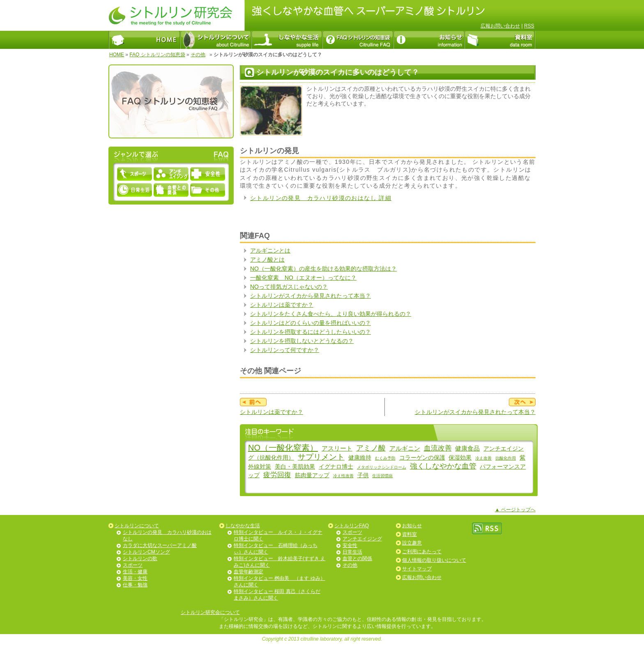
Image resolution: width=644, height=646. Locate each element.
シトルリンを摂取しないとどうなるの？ (302, 341)
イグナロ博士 (336, 467)
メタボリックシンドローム (382, 467)
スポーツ (133, 565)
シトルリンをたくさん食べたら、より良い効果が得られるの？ (331, 314)
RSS (529, 26)
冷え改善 (483, 458)
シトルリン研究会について (210, 612)
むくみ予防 (385, 458)
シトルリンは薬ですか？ (282, 305)
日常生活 (352, 552)
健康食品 (467, 448)
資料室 (409, 534)
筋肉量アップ (312, 475)
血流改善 (438, 448)
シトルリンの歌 (140, 559)
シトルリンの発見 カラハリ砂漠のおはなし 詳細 (321, 198)
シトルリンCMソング (146, 552)
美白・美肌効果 (295, 467)
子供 (363, 475)
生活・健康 (135, 572)
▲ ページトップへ (515, 510)
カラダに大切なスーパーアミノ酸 (160, 545)
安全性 (350, 545)
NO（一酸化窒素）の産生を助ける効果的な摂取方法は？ (323, 269)
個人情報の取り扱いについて (434, 560)
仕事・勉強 (135, 585)
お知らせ (412, 526)
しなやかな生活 (243, 526)
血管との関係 (357, 559)
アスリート (337, 448)
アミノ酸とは (267, 260)
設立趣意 (412, 543)
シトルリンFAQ (352, 526)
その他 (198, 55)
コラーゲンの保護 (422, 457)
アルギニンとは (270, 251)
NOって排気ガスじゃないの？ (289, 287)
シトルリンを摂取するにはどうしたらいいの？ (310, 332)
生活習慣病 (382, 476)
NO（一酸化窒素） (283, 448)
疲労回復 (277, 475)
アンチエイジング (362, 539)
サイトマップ (417, 569)
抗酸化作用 (506, 458)
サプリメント (321, 457)
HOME (117, 55)
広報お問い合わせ (500, 26)
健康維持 (360, 457)
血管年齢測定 (248, 572)
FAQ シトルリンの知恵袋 (157, 55)
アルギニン (405, 448)
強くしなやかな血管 (443, 466)
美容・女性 (135, 578)
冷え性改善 (343, 476)
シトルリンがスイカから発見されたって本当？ (310, 296)
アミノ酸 (371, 448)
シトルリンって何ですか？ (285, 350)
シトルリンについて (137, 526)
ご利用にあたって (422, 552)
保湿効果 (460, 457)
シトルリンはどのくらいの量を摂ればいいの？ (310, 323)
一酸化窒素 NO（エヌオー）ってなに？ (303, 278)
